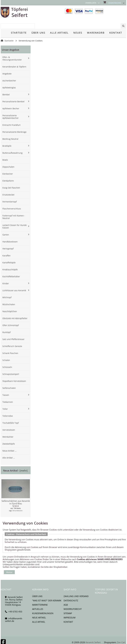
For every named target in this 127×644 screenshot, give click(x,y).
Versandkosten (17, 501)
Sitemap (68, 603)
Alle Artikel (39, 612)
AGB (66, 595)
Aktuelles (38, 599)
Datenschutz (71, 591)
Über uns (37, 586)
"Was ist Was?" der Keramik (47, 591)
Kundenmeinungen (43, 603)
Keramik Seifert (93, 632)
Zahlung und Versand (76, 586)
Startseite (9, 31)
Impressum (69, 608)
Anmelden (91, 3)
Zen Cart (121, 632)
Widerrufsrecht (73, 599)
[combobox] (112, 12)
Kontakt (68, 612)
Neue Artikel (39, 608)
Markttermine (40, 595)
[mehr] (24, 461)
